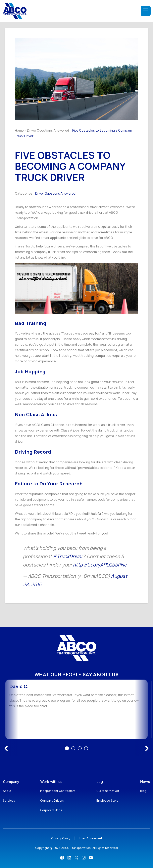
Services (9, 801)
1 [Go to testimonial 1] (67, 748)
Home (19, 130)
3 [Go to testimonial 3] (80, 748)
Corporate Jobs (51, 810)
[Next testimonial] (147, 748)
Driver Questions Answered (48, 130)
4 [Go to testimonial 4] (86, 748)
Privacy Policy (61, 838)
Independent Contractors (58, 791)
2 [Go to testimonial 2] (73, 748)
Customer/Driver (108, 791)
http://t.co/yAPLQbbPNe (100, 565)
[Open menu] (146, 11)
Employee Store (107, 801)
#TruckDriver (68, 556)
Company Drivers (52, 801)
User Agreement (91, 838)
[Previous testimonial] (6, 748)
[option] (76, 709)
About (7, 791)
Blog (143, 791)
